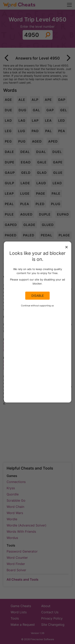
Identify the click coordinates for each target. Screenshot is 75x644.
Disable (38, 296)
